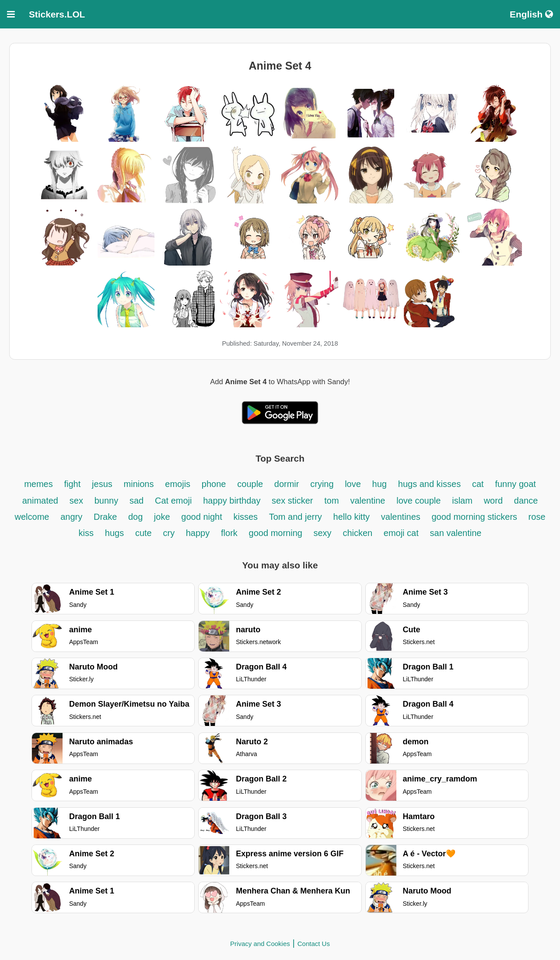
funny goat (515, 484)
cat (478, 484)
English (531, 14)
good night (201, 517)
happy (198, 533)
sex (76, 501)
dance (526, 501)
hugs (114, 533)
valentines (402, 517)
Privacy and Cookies (260, 944)
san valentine (456, 533)
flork (229, 533)
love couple (418, 501)
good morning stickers (475, 517)
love (353, 484)
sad (136, 501)
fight (73, 484)
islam (462, 501)
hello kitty (352, 517)
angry (71, 517)
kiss (86, 533)
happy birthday (233, 501)
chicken (359, 533)
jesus (102, 484)
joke (162, 517)
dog (137, 517)
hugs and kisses (429, 484)
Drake (107, 517)
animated (40, 501)
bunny (107, 501)
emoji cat (401, 533)
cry (170, 533)
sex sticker (292, 501)
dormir (287, 484)
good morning (277, 533)
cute (143, 533)
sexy (322, 533)
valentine (367, 501)
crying (323, 484)
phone (214, 484)
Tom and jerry (296, 517)
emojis (178, 484)
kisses (247, 517)
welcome (32, 517)
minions (139, 484)
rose (537, 517)
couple (251, 484)
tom (331, 501)
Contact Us (314, 944)
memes (38, 484)
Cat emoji (173, 501)
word (493, 501)
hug (380, 484)
